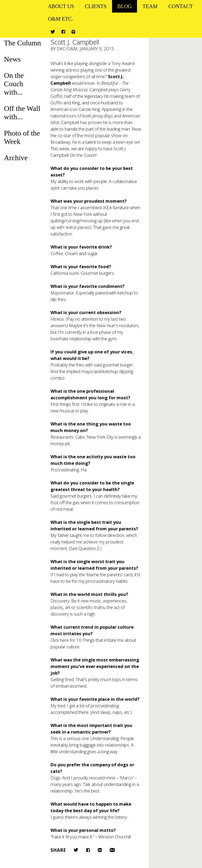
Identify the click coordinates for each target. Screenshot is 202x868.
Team (150, 6)
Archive (16, 158)
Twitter (53, 32)
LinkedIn (100, 850)
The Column (22, 43)
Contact (181, 6)
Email (112, 850)
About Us (61, 6)
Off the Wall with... (22, 113)
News (12, 59)
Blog (124, 6)
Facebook (63, 32)
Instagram (73, 32)
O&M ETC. (60, 19)
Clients (96, 6)
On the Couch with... (14, 84)
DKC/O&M (67, 49)
